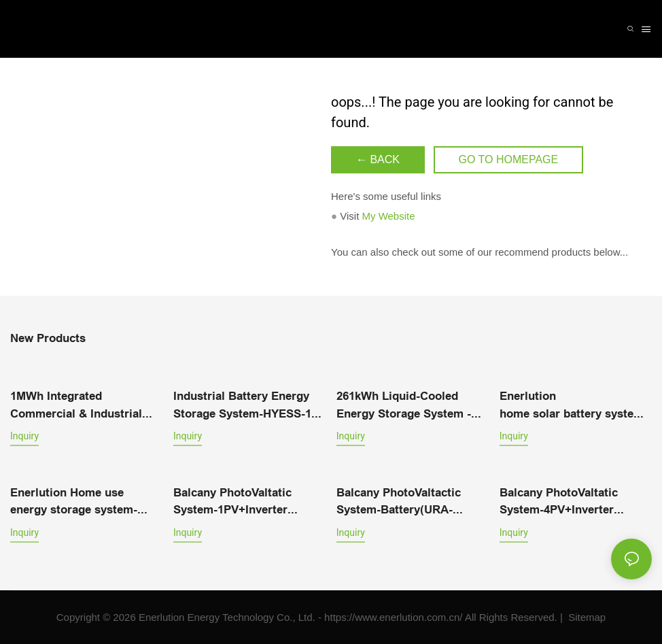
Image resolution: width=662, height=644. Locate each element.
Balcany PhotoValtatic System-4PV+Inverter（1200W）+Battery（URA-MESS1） (572, 503)
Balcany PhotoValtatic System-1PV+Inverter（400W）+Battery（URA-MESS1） (243, 503)
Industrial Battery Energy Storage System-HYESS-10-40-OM (247, 406)
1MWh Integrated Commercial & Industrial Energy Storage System (76, 406)
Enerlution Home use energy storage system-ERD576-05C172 (74, 503)
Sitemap (586, 617)
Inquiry (24, 436)
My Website (388, 216)
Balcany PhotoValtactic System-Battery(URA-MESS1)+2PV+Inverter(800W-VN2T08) (413, 503)
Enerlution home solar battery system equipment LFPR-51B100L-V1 (572, 406)
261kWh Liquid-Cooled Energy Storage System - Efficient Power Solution (404, 406)
